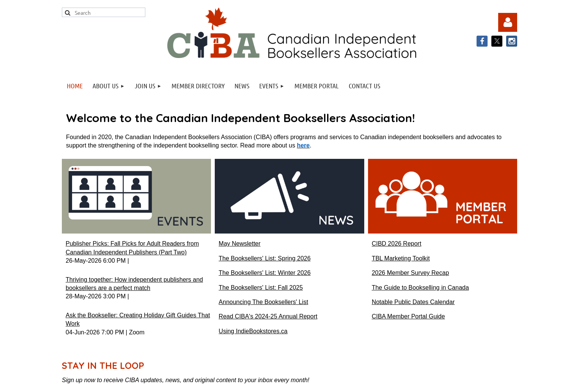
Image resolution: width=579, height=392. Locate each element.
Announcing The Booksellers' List (263, 302)
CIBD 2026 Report (397, 244)
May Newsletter (239, 244)
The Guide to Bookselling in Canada (420, 288)
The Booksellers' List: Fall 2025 (261, 288)
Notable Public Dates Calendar (413, 302)
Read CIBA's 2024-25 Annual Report (268, 316)
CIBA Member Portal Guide (408, 316)
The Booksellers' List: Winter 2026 (264, 273)
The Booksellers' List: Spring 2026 (264, 258)
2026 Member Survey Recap (411, 273)
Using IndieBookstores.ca (253, 331)
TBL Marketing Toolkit (401, 258)
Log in (508, 22)
